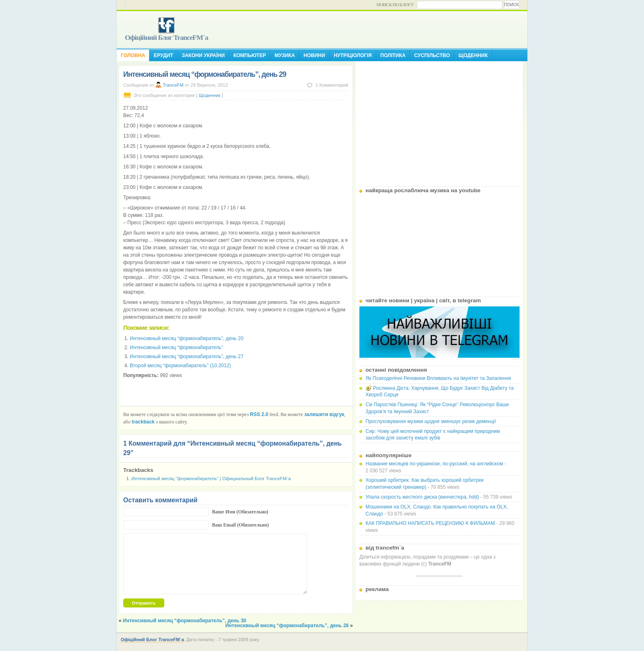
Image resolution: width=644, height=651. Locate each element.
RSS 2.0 (259, 414)
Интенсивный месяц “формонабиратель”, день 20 (187, 338)
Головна (133, 55)
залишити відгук (324, 414)
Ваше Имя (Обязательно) (240, 512)
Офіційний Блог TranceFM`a (167, 37)
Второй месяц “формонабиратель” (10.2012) (180, 366)
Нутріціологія (353, 55)
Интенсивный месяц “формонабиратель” (176, 347)
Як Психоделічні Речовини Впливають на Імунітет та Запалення (438, 378)
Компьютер (250, 55)
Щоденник (473, 55)
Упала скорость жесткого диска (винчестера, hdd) (422, 497)
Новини (314, 55)
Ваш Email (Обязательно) (240, 525)
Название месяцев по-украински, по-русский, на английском (434, 464)
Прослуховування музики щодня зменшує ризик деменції (431, 421)
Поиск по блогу (395, 5)
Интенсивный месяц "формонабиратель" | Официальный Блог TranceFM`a (211, 478)
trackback (143, 422)
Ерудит (163, 55)
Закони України (203, 55)
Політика (393, 55)
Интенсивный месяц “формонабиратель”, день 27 (187, 357)
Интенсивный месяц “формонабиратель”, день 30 (185, 621)
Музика (285, 55)
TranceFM (173, 85)
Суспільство (432, 55)
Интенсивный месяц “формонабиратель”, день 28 (287, 626)
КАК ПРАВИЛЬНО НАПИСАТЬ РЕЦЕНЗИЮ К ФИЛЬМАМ (430, 523)
